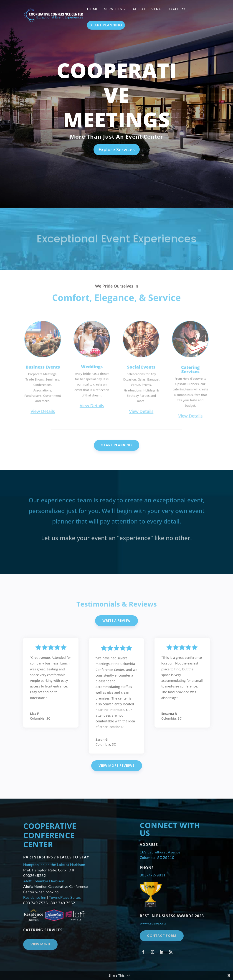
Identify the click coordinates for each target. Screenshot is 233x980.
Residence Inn (35, 898)
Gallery (177, 10)
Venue (157, 10)
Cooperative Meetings (117, 95)
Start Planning (106, 25)
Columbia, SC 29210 (157, 858)
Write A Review (116, 621)
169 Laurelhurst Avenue (160, 852)
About (139, 10)
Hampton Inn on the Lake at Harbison (54, 865)
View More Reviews (117, 766)
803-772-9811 (153, 875)
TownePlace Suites (65, 898)
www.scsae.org (153, 923)
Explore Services (117, 149)
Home (93, 10)
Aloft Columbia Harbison (44, 881)
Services (113, 10)
